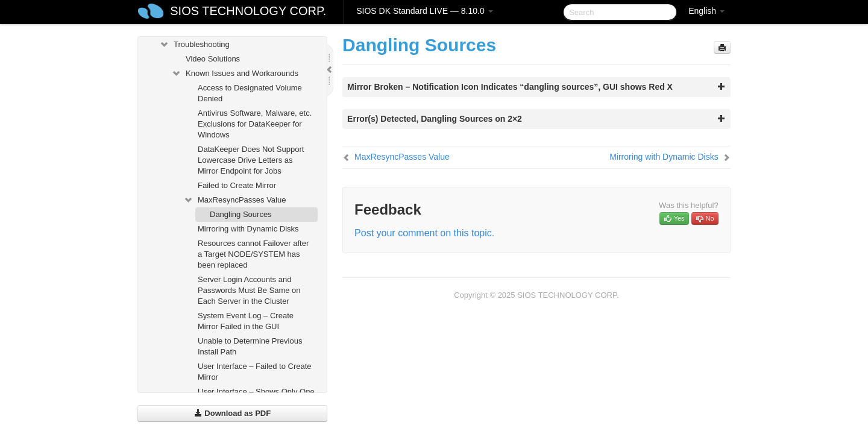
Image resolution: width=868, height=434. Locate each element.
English (706, 11)
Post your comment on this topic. (424, 233)
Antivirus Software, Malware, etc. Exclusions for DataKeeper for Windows (255, 124)
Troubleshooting (194, 45)
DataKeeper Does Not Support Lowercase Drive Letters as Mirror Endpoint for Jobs (251, 160)
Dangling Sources (241, 214)
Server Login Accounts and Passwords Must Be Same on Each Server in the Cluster (249, 290)
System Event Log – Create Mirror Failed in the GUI (246, 321)
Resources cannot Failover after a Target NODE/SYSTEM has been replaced (253, 254)
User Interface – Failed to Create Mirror (255, 372)
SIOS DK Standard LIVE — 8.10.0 (424, 11)
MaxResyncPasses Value (234, 200)
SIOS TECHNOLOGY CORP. (248, 11)
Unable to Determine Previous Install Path (250, 346)
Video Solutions (213, 59)
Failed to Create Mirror (237, 185)
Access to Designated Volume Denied (250, 93)
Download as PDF (232, 413)
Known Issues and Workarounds (235, 74)
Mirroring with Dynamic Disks (248, 229)
